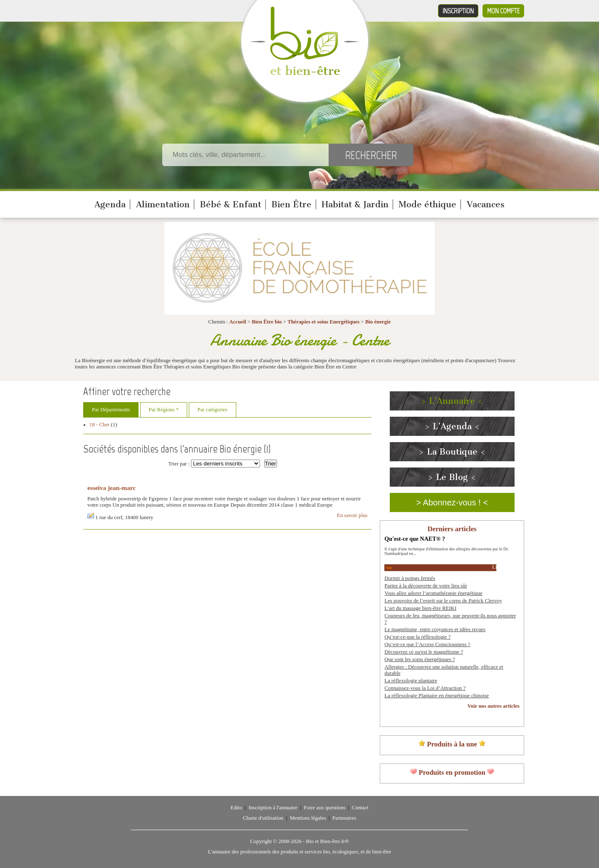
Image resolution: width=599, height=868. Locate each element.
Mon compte (503, 11)
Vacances (486, 204)
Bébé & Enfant (230, 204)
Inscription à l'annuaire (273, 808)
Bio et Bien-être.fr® (327, 841)
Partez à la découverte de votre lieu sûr (426, 586)
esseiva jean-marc (111, 488)
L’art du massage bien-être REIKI (420, 608)
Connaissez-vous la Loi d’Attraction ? (425, 688)
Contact (360, 808)
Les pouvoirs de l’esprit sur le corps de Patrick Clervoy (443, 601)
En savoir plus (352, 515)
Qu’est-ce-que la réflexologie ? (417, 637)
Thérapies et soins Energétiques (324, 322)
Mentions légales (308, 818)
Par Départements (111, 410)
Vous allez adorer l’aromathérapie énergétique (433, 593)
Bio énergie (378, 322)
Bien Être (291, 204)
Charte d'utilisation (263, 818)
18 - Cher (99, 425)
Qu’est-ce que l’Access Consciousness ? (427, 644)
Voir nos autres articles (494, 706)
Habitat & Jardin (355, 204)
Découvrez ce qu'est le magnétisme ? (424, 652)
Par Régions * (164, 410)
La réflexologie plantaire (411, 681)
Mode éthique (427, 204)
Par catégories (213, 410)
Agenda (110, 204)
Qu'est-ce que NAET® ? (415, 539)
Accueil (238, 322)
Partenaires (344, 818)
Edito (236, 808)
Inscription (458, 11)
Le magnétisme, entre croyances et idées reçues (435, 629)
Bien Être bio (267, 322)
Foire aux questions (324, 808)
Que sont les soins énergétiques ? (420, 659)
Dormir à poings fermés (410, 578)
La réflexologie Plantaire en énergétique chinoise (437, 696)
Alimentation (163, 204)
